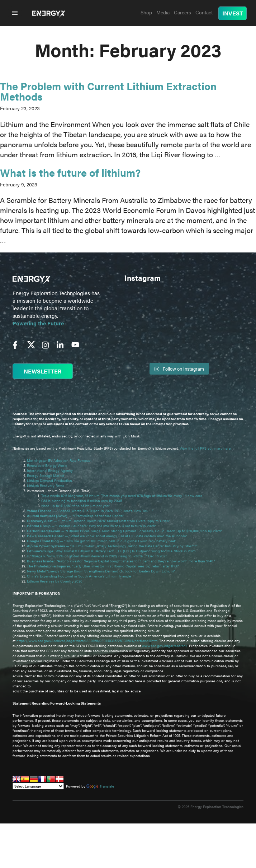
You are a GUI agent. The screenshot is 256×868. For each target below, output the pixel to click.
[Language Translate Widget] (38, 786)
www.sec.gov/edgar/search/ (165, 646)
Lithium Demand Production (49, 481)
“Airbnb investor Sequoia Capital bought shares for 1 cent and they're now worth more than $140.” (122, 561)
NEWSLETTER (43, 371)
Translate (100, 786)
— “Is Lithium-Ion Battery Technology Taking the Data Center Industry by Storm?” (113, 546)
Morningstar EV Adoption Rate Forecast (59, 460)
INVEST (233, 13)
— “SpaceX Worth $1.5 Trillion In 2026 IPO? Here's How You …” (91, 511)
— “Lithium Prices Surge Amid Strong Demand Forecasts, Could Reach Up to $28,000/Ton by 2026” (124, 531)
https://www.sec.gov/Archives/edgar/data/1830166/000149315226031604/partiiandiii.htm (87, 641)
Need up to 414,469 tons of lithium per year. (76, 506)
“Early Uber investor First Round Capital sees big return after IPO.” (103, 566)
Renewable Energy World (47, 465)
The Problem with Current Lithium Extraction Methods (108, 91)
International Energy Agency (50, 470)
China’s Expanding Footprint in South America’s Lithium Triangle (79, 576)
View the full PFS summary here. (205, 448)
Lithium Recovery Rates (46, 486)
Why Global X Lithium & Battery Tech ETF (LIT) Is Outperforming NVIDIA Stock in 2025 (111, 551)
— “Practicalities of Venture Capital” (76, 516)
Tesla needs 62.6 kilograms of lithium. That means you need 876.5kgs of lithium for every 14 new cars (122, 496)
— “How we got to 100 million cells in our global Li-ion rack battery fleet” (102, 541)
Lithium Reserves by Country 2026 (54, 581)
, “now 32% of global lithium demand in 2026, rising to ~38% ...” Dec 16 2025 (97, 556)
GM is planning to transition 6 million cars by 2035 (82, 501)
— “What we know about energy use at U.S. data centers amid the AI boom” (108, 536)
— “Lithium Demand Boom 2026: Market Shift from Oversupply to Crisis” (99, 521)
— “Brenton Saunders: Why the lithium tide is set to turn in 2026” (91, 526)
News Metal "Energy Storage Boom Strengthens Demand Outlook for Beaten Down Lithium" (101, 571)
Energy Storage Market (46, 475)
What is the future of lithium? (70, 172)
